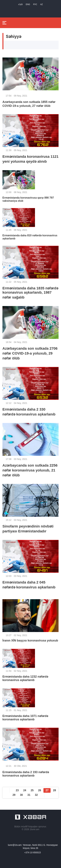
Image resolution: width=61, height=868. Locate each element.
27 (47, 790)
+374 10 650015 (33, 852)
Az (42, 4)
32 (36, 795)
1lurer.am (34, 829)
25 (32, 790)
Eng (28, 4)
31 (29, 795)
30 (21, 795)
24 (25, 790)
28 (54, 790)
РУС (35, 4)
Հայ (20, 4)
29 (14, 795)
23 (17, 790)
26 (40, 790)
